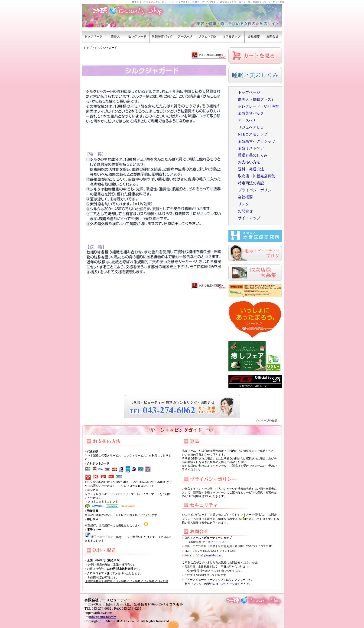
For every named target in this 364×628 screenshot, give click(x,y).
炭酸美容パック (251, 113)
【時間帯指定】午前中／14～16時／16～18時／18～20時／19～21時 (127, 581)
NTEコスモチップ (253, 134)
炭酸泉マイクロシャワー (258, 141)
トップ (88, 48)
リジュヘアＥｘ (251, 127)
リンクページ (227, 584)
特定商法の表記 (251, 183)
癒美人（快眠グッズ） (257, 99)
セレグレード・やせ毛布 (258, 106)
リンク (244, 204)
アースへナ (247, 120)
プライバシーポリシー (257, 190)
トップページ (249, 92)
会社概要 (245, 197)
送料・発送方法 (251, 169)
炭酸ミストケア (251, 148)
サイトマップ (249, 218)
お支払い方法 (249, 162)
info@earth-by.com (210, 555)
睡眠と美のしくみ (253, 155)
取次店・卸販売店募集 (257, 176)
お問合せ (245, 211)
